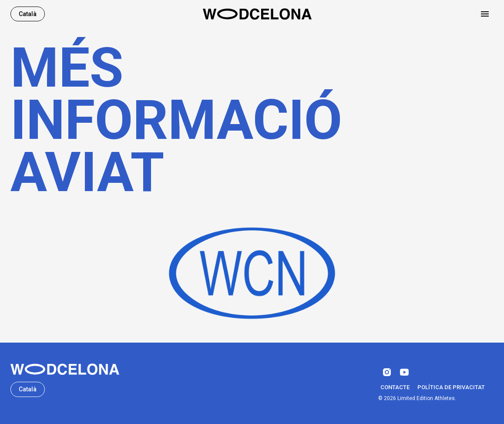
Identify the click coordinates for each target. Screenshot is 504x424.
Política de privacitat (451, 388)
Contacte (395, 388)
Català (28, 14)
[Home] (257, 14)
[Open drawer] (485, 14)
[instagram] (387, 372)
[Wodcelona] (65, 369)
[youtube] (404, 372)
